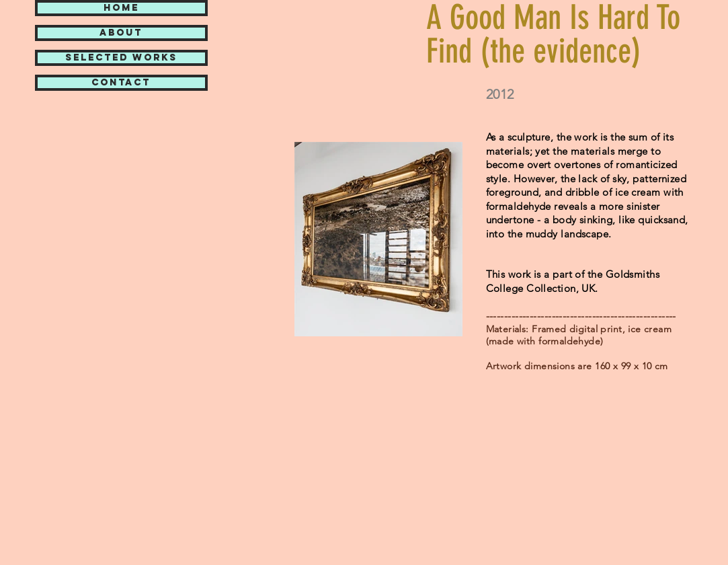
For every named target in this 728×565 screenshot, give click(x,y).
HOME (121, 8)
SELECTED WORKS (121, 58)
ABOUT (121, 33)
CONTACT (121, 83)
